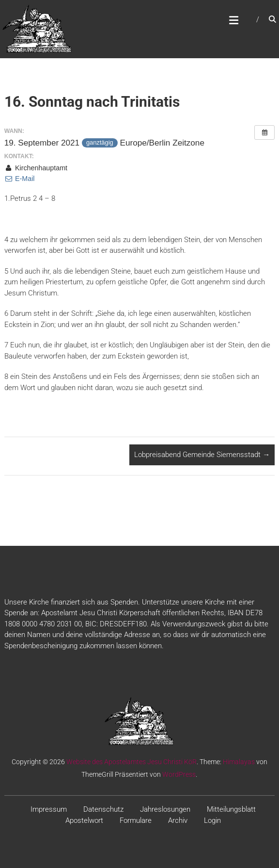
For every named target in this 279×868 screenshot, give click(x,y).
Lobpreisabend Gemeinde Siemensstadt (202, 455)
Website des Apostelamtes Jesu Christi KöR (132, 762)
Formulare (136, 820)
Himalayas (239, 762)
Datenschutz (103, 809)
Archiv (178, 820)
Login (212, 820)
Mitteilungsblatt (231, 809)
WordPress (179, 774)
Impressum (49, 809)
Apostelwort (84, 820)
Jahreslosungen (165, 809)
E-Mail (20, 179)
